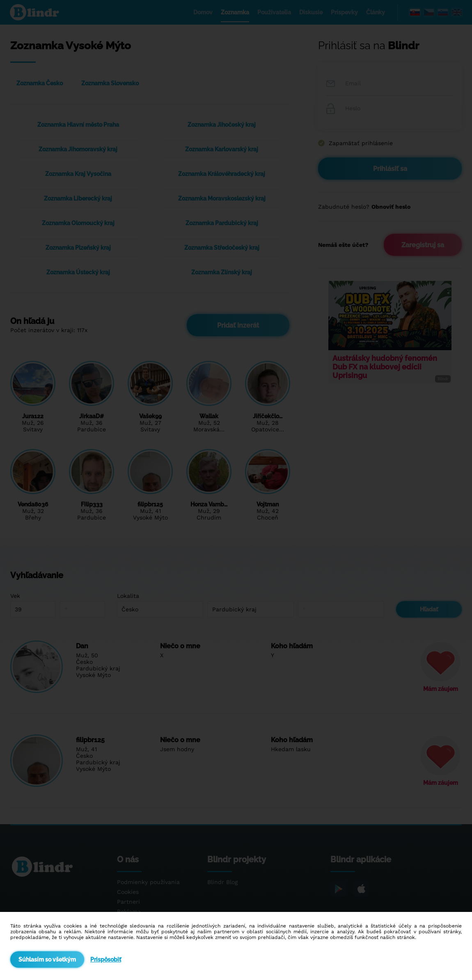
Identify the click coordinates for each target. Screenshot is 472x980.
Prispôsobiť (106, 959)
